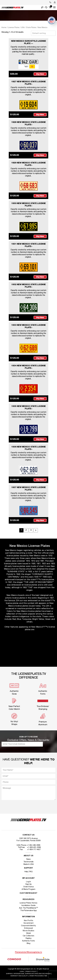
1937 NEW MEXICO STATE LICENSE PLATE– (28, 489)
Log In (28, 882)
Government (28, 923)
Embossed (28, 928)
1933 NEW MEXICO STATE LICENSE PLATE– (28, 326)
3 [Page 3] (31, 530)
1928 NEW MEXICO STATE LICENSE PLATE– (28, 123)
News (29, 859)
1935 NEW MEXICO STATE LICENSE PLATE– (28, 408)
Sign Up (28, 884)
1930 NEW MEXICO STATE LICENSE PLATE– (28, 205)
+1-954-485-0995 (33, 845)
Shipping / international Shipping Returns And (28, 974)
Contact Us (28, 835)
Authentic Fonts (29, 941)
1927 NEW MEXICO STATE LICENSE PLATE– (28, 83)
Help (26, 872)
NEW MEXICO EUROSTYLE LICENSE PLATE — (28, 42)
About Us (28, 856)
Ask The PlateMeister (28, 908)
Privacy (31, 971)
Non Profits (29, 921)
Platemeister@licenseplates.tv (28, 952)
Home (4, 28)
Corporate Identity (28, 926)
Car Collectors (29, 936)
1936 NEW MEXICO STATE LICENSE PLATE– (28, 448)
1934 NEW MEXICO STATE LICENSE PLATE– (28, 367)
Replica (28, 938)
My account (29, 878)
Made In (29, 864)
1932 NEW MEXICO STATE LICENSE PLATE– (28, 286)
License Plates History (29, 903)
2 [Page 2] (26, 530)
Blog (29, 943)
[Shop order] (43, 33)
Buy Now (40, 74)
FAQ (31, 872)
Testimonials (29, 862)
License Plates (14, 28)
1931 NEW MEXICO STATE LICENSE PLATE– (28, 245)
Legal (22, 971)
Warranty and (19, 976)
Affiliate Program (28, 889)
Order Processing (38, 976)
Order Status (28, 887)
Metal (29, 933)
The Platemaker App (28, 911)
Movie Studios (28, 931)
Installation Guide (28, 905)
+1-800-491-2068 (34, 847)
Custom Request (28, 893)
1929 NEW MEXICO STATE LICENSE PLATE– (28, 164)
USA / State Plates (29, 28)
